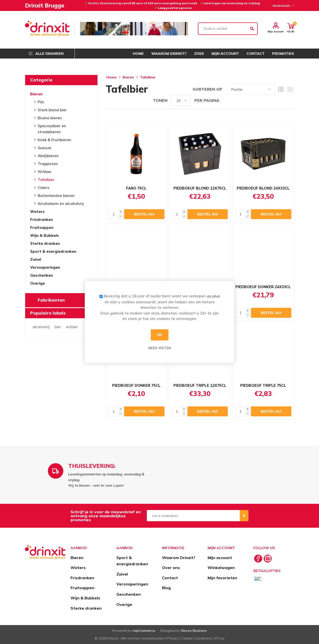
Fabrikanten (51, 300)
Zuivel (36, 259)
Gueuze (44, 148)
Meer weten (160, 348)
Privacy (173, 638)
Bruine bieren (50, 118)
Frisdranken (41, 220)
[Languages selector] (283, 5)
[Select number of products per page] (181, 100)
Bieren (36, 94)
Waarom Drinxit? (179, 558)
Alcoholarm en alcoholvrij (61, 204)
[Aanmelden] (193, 516)
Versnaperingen (45, 267)
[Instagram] (268, 559)
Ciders (43, 188)
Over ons (171, 568)
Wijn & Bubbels (44, 235)
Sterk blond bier (52, 110)
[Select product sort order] (250, 89)
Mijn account (276, 31)
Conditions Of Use (210, 638)
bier (58, 327)
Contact (170, 578)
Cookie (187, 638)
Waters (37, 212)
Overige (38, 283)
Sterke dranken (45, 243)
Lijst (290, 89)
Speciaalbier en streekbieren (52, 129)
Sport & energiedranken (53, 251)
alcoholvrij (41, 327)
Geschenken (41, 275)
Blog (166, 588)
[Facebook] (258, 559)
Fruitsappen (42, 227)
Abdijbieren (48, 156)
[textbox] (228, 29)
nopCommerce (144, 631)
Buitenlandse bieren (56, 196)
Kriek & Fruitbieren (54, 140)
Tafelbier (46, 180)
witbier (72, 327)
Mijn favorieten (222, 578)
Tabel (281, 89)
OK (160, 335)
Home (111, 77)
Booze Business (194, 631)
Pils (41, 102)
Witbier (45, 172)
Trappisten (48, 164)
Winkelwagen (221, 568)
